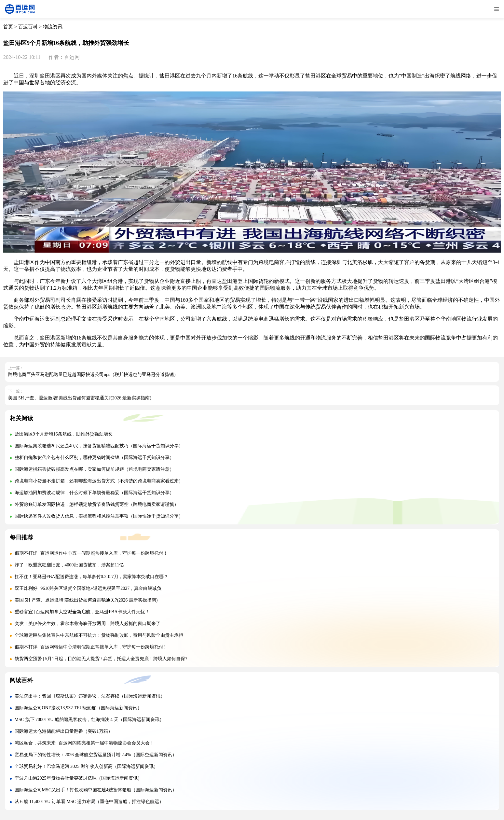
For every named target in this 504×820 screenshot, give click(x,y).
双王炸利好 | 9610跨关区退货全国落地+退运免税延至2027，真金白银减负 (88, 588)
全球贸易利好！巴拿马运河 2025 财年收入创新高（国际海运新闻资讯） (86, 766)
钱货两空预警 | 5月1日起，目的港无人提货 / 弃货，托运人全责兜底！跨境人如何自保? (101, 659)
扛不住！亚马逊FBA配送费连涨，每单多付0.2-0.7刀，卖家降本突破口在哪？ (92, 577)
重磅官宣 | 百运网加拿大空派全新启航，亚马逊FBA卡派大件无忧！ (82, 612)
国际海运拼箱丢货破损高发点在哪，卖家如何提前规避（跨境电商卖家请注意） (94, 469)
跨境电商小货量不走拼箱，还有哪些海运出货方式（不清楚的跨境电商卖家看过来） (99, 481)
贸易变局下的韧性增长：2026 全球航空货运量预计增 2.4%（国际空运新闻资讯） (96, 755)
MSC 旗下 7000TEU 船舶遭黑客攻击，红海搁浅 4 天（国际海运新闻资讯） (89, 720)
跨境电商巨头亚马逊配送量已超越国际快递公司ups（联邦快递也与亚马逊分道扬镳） (93, 375)
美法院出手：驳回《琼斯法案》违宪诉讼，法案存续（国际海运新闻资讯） (90, 696)
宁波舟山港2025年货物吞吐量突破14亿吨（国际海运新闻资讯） (78, 778)
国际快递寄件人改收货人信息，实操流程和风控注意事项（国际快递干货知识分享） (99, 516)
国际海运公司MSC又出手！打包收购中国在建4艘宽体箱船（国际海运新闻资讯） (96, 790)
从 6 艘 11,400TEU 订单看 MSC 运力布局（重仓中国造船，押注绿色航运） (89, 802)
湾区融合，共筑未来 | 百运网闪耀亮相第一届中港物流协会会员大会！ (85, 743)
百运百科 (28, 27)
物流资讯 (53, 27)
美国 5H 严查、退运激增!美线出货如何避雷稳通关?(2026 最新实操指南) (80, 398)
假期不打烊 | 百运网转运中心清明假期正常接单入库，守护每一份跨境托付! (90, 647)
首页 (8, 27)
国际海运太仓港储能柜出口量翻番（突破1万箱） (64, 731)
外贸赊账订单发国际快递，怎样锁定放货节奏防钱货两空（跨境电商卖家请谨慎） (97, 504)
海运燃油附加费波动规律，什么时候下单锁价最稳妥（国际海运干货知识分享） (94, 493)
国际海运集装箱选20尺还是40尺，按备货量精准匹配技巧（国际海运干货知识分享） (99, 446)
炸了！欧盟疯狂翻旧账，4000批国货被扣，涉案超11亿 (69, 565)
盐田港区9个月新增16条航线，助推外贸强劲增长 (64, 434)
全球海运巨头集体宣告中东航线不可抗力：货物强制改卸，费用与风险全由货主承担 (99, 635)
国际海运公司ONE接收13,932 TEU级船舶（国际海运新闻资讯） (78, 708)
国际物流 (435, 338)
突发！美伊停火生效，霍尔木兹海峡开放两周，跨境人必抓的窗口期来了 (88, 624)
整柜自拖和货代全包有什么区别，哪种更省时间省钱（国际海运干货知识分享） (94, 458)
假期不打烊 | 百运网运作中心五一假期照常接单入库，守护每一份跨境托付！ (91, 553)
